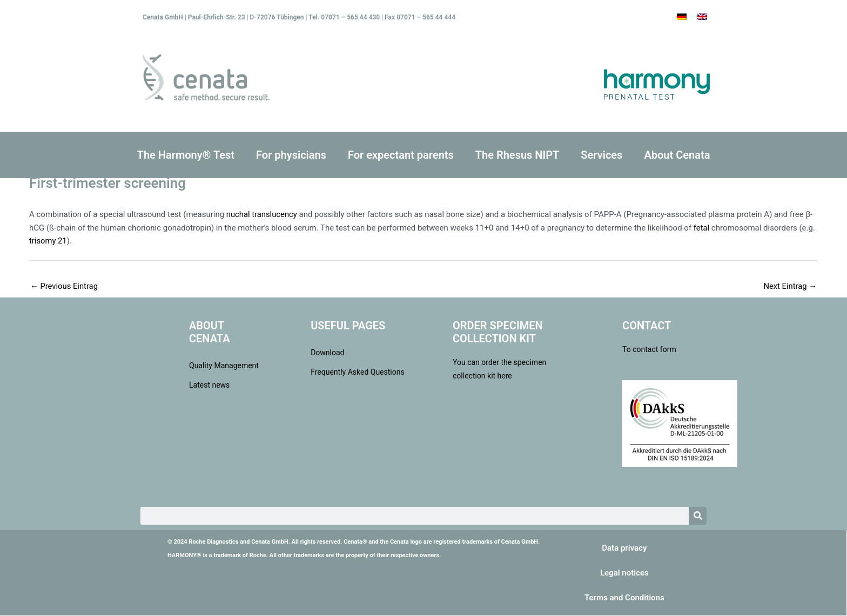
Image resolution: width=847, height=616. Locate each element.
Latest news (209, 385)
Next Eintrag (790, 286)
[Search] (698, 516)
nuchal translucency (262, 214)
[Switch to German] (682, 17)
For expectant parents (401, 155)
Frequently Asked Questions (358, 373)
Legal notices (624, 573)
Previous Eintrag (65, 286)
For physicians (291, 155)
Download (327, 353)
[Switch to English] (702, 17)
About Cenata (677, 155)
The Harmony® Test (186, 155)
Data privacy (624, 549)
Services (601, 155)
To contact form (649, 350)
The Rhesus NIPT (517, 155)
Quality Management (224, 366)
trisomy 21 (48, 241)
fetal (702, 228)
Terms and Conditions (624, 598)
